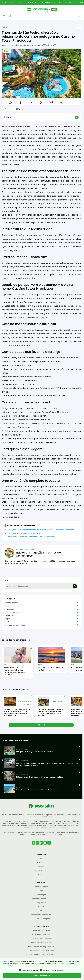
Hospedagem (10, 609)
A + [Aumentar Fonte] (5, 109)
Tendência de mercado (14, 612)
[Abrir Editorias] (12, 16)
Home (41, 859)
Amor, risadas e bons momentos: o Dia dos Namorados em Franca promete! (41, 530)
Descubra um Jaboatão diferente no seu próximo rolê (31, 537)
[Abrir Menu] (4, 16)
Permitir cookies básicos (29, 970)
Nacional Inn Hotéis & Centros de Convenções (21, 45)
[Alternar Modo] (18, 109)
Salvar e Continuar (42, 976)
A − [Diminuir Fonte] (11, 109)
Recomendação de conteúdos (52, 970)
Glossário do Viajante (52, 2)
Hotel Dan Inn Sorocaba (41, 935)
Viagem (8, 619)
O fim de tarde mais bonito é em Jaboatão (26, 533)
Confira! (24, 564)
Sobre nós (41, 863)
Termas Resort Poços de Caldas (41, 951)
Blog (22, 2)
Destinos (41, 867)
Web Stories (33, 2)
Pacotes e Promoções (41, 919)
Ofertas (41, 875)
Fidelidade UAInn (41, 871)
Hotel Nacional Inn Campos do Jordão (41, 955)
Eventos (8, 622)
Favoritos (70, 2)
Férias (4, 27)
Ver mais (41, 725)
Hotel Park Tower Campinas (41, 939)
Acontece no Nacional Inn (15, 625)
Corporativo (9, 615)
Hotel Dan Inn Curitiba (41, 931)
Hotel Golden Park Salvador (41, 943)
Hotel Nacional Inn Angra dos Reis (41, 947)
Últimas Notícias (9, 2)
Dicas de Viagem (11, 603)
